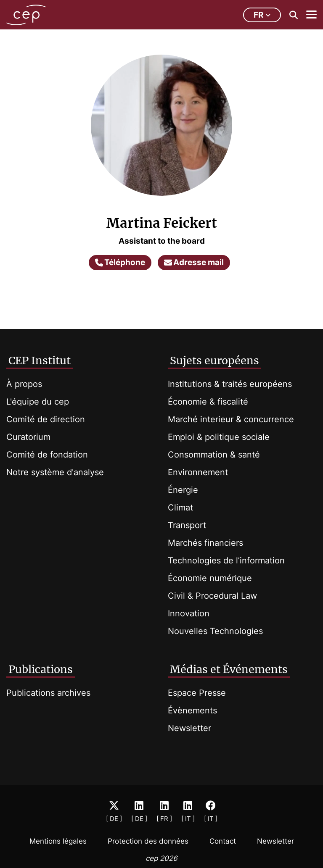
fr (262, 15)
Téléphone (120, 262)
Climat (180, 508)
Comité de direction (46, 419)
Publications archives (48, 693)
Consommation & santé (214, 455)
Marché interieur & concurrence (231, 419)
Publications (41, 669)
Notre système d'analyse (55, 472)
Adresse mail (194, 262)
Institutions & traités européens (230, 384)
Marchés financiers (205, 543)
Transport (187, 525)
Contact (223, 841)
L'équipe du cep (38, 402)
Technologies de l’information (226, 560)
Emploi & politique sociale (219, 437)
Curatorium (28, 437)
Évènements (192, 710)
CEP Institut (40, 360)
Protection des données (148, 841)
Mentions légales (58, 841)
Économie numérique (210, 578)
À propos (24, 384)
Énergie (183, 490)
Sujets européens (214, 360)
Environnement (198, 472)
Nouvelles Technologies (215, 631)
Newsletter (189, 728)
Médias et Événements (229, 669)
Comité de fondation (47, 455)
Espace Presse (197, 693)
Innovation (189, 613)
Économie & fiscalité (208, 402)
